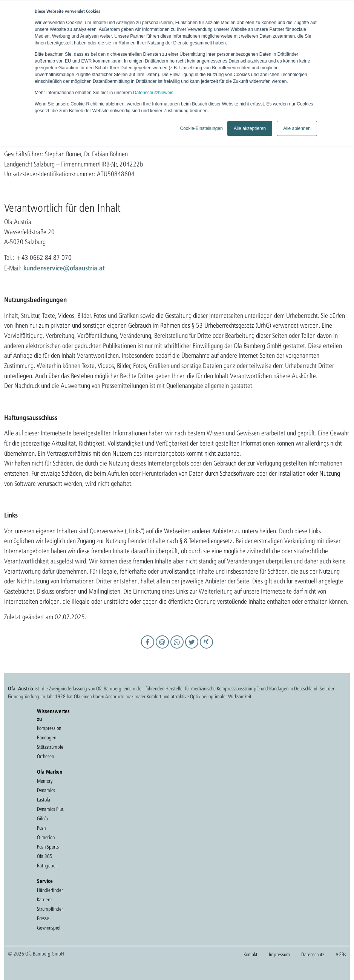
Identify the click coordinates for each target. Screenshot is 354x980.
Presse (43, 918)
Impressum (279, 954)
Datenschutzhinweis (153, 93)
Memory (45, 781)
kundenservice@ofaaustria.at (64, 268)
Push (41, 828)
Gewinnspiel (49, 928)
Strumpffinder (50, 909)
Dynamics (46, 790)
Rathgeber (47, 866)
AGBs (341, 954)
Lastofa (44, 800)
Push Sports (48, 847)
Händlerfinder (50, 890)
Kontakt (251, 954)
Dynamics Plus (50, 809)
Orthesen (45, 756)
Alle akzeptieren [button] (250, 128)
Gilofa (42, 818)
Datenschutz (313, 954)
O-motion (46, 837)
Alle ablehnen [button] (297, 128)
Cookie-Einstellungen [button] (201, 128)
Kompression (49, 728)
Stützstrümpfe (50, 747)
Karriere (44, 899)
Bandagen (47, 737)
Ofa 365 (45, 856)
